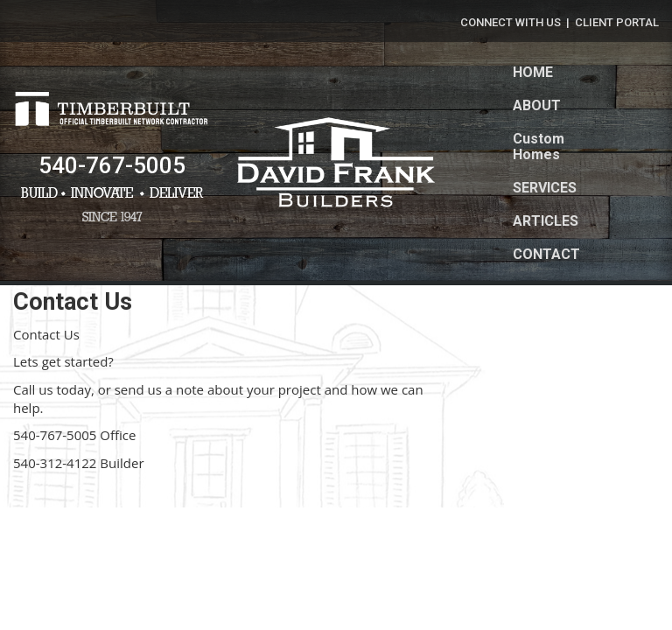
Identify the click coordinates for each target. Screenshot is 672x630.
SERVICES (545, 188)
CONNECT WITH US (511, 22)
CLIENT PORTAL (617, 22)
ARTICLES (546, 221)
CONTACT (546, 254)
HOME (533, 72)
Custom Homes (539, 147)
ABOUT (537, 105)
